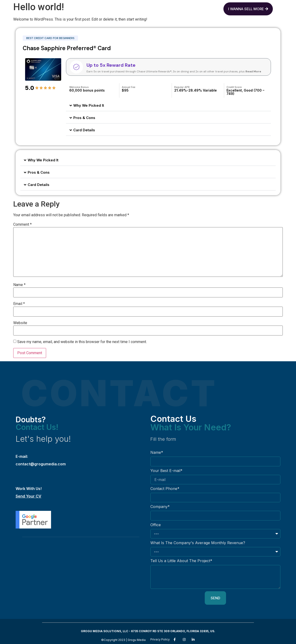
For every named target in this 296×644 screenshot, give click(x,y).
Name (19, 285)
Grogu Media (111, 8)
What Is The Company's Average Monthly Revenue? (198, 543)
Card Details (84, 130)
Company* (160, 507)
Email (19, 304)
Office (156, 525)
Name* (157, 453)
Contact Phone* (165, 489)
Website (20, 323)
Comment (22, 225)
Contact (176, 8)
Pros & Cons (84, 118)
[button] (168, 106)
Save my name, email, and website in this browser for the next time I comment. (82, 342)
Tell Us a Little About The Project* (181, 561)
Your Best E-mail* (166, 471)
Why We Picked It (89, 105)
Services (145, 8)
